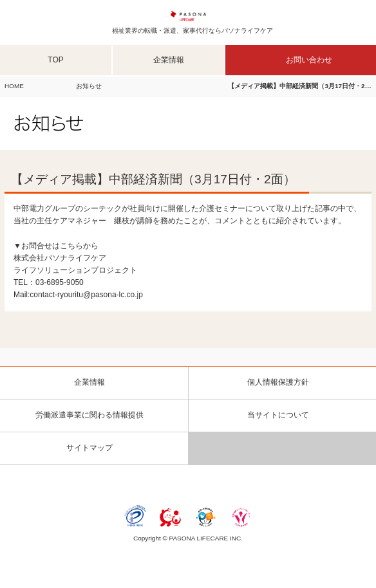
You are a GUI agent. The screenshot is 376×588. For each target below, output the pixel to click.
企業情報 (169, 60)
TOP (55, 60)
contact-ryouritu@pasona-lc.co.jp (86, 295)
